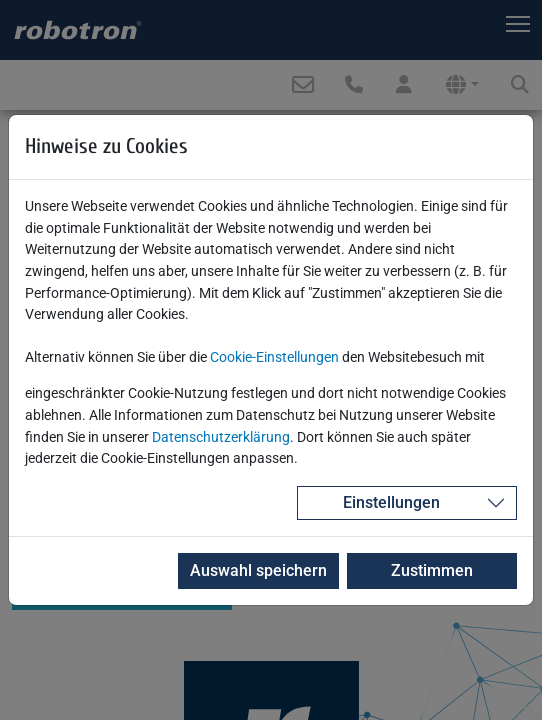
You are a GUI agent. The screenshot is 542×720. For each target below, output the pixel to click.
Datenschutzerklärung (221, 437)
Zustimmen (432, 570)
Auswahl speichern (258, 570)
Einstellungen (391, 502)
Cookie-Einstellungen (274, 357)
